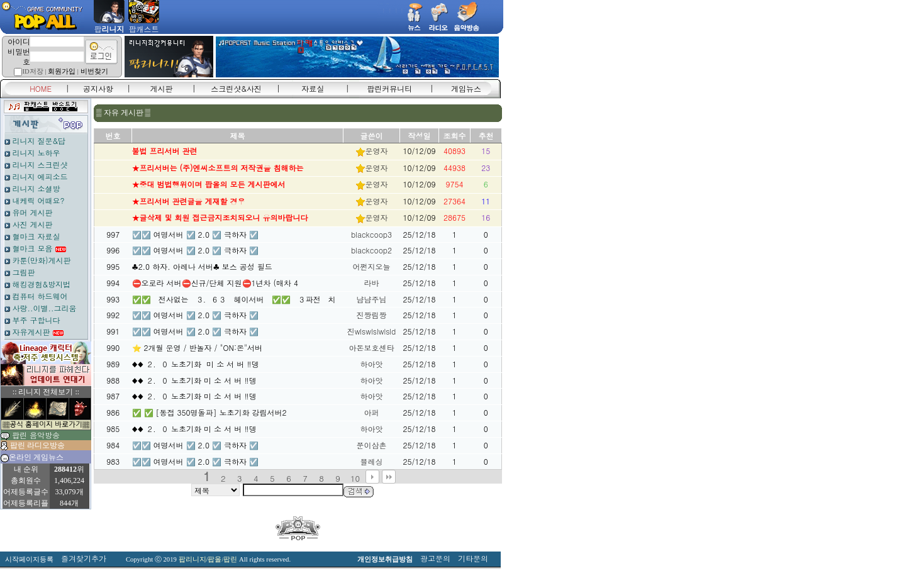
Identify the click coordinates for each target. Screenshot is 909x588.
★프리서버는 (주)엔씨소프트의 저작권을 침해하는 (218, 168)
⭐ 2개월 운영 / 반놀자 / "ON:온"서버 (198, 347)
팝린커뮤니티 (389, 88)
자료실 (313, 88)
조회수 (455, 136)
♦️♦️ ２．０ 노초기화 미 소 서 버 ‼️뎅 (196, 364)
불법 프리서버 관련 (165, 151)
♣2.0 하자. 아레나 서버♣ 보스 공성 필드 (202, 266)
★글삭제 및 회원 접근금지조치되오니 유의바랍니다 (220, 217)
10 (355, 478)
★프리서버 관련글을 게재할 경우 (189, 201)
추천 (486, 136)
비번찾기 (94, 71)
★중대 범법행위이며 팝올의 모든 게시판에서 (209, 184)
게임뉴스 (466, 88)
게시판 (162, 88)
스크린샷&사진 (236, 88)
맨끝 (389, 477)
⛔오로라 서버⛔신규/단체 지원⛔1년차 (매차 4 (215, 283)
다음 (372, 477)
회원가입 (62, 71)
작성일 (420, 136)
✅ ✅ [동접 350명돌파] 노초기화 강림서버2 (209, 412)
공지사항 (98, 88)
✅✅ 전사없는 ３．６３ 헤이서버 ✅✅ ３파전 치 (234, 299)
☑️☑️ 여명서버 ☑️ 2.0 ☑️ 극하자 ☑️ (196, 234)
